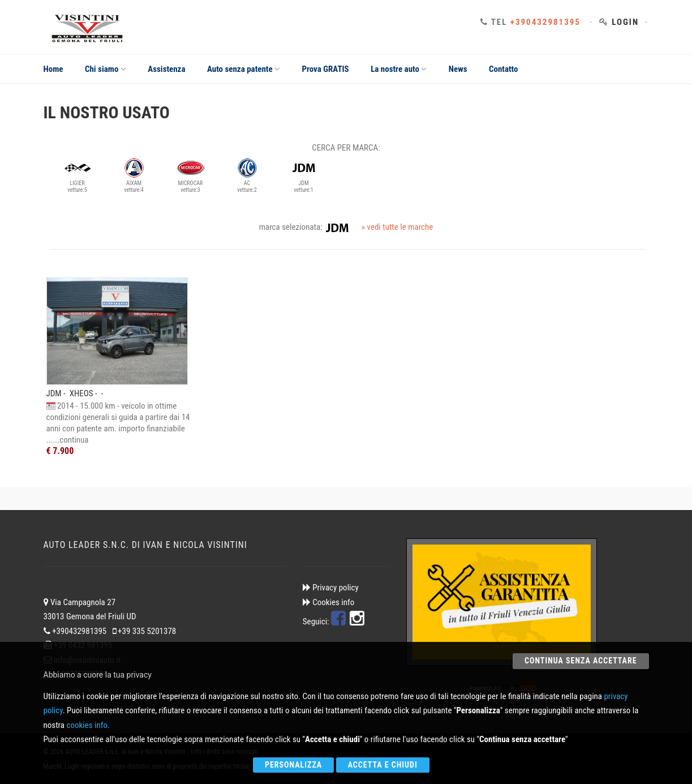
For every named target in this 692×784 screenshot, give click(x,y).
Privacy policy (335, 588)
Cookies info (333, 602)
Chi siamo (106, 69)
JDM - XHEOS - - (75, 393)
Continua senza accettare (581, 661)
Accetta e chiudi (383, 765)
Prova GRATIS (326, 69)
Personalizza (293, 765)
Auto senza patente (244, 69)
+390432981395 (545, 22)
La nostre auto (399, 69)
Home (53, 69)
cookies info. (88, 725)
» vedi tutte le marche (397, 227)
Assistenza (166, 69)
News (458, 69)
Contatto (504, 69)
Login (625, 22)
